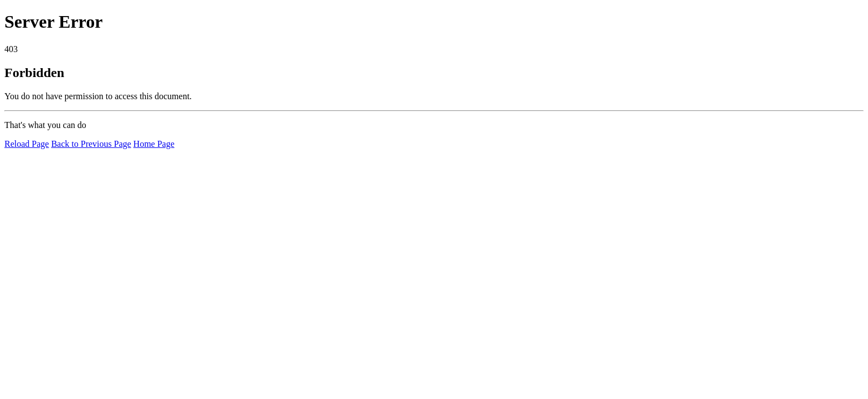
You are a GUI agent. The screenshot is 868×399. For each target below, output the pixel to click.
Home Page (154, 144)
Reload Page (27, 144)
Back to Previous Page (91, 144)
